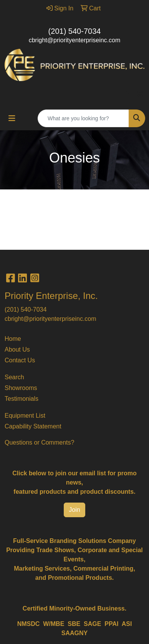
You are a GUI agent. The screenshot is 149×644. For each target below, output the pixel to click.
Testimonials (22, 399)
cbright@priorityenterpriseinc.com (75, 40)
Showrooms (21, 388)
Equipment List (25, 416)
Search (14, 377)
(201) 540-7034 (75, 31)
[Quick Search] (83, 118)
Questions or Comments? (39, 442)
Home (13, 339)
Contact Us (20, 360)
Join (74, 510)
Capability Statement (33, 426)
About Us (17, 349)
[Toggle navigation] (12, 118)
